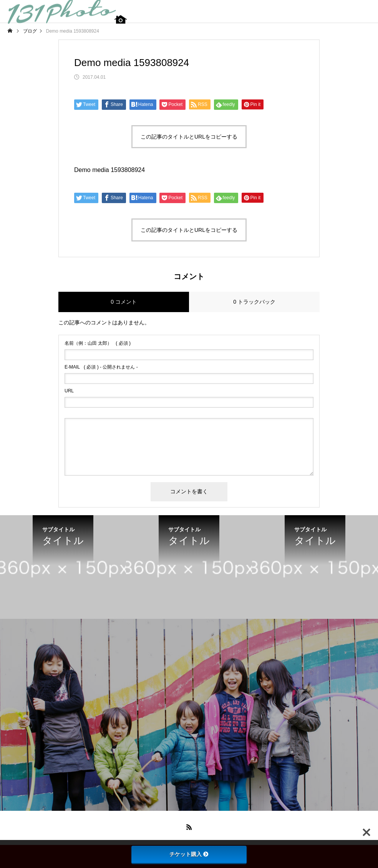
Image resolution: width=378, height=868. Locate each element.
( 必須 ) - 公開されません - (101, 367)
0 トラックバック (254, 302)
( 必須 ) (98, 343)
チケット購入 (189, 854)
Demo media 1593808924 (109, 170)
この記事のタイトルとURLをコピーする (189, 137)
